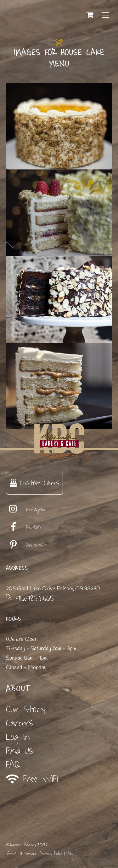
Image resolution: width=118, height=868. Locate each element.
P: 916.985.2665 (30, 598)
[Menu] (106, 15)
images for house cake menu (59, 58)
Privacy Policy (51, 854)
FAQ (13, 765)
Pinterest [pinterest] (26, 545)
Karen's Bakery (23, 845)
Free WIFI (32, 779)
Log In (18, 737)
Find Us (20, 751)
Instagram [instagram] (26, 510)
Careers (20, 723)
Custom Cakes (34, 483)
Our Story (26, 709)
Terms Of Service (21, 854)
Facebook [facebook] (24, 528)
